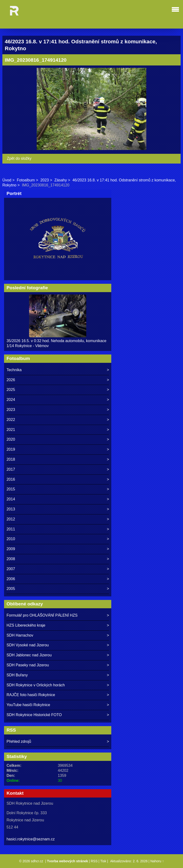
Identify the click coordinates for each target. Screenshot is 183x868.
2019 (11, 449)
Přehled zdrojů (19, 741)
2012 (11, 519)
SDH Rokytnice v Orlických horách (36, 685)
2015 (11, 489)
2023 (45, 180)
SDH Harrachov (20, 635)
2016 (11, 479)
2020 (11, 439)
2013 (11, 509)
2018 (11, 459)
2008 (11, 559)
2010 (11, 539)
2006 (11, 579)
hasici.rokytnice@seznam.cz (30, 839)
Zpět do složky (19, 158)
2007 (11, 569)
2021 (11, 430)
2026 (11, 380)
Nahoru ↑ (157, 861)
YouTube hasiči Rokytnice (28, 705)
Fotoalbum (26, 180)
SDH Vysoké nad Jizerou (28, 645)
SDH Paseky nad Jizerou (28, 665)
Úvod (7, 180)
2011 (11, 529)
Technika (14, 370)
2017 (11, 469)
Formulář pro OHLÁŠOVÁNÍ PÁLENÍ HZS (42, 615)
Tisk (103, 861)
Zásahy (61, 180)
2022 (11, 420)
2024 (11, 400)
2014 (11, 499)
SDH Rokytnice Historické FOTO (34, 715)
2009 (11, 549)
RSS (94, 861)
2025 (11, 390)
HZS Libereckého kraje (26, 625)
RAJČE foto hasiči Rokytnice (31, 695)
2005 (11, 589)
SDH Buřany (17, 675)
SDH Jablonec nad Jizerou (29, 655)
